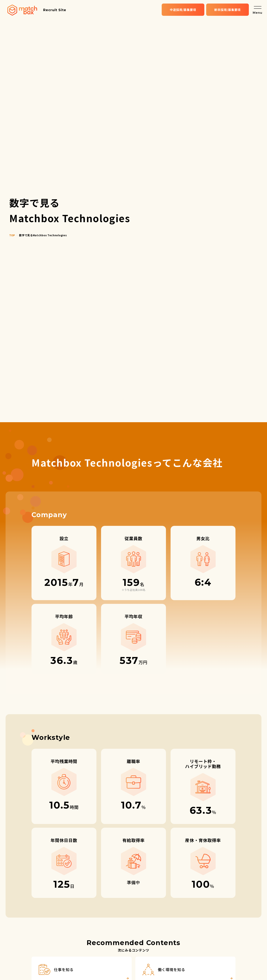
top (12, 235)
